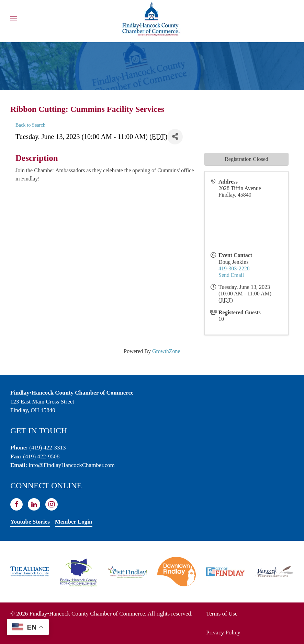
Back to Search (30, 125)
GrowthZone (166, 351)
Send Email (231, 275)
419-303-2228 (234, 268)
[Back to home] (152, 19)
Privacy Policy (223, 633)
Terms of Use (222, 614)
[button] (14, 19)
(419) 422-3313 (47, 448)
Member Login (74, 522)
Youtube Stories (30, 522)
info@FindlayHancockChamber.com (71, 465)
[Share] (175, 137)
